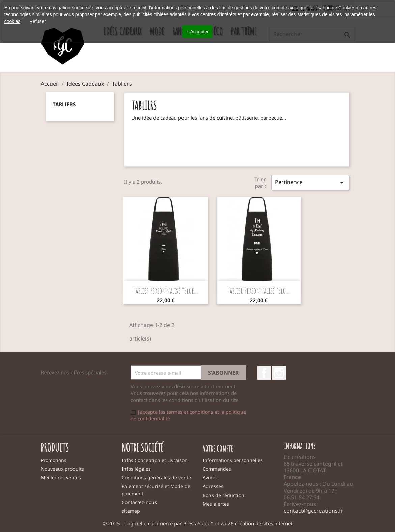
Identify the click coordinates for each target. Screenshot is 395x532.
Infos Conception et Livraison (155, 460)
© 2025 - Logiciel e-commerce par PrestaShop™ (159, 523)
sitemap (131, 511)
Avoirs (210, 478)
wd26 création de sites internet (257, 523)
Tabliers (64, 104)
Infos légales (136, 469)
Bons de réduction (223, 495)
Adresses (213, 486)
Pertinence (310, 183)
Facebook (264, 373)
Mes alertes (216, 504)
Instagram (279, 373)
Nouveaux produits (62, 469)
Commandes (217, 469)
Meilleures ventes (61, 478)
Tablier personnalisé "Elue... (166, 291)
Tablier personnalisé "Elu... (259, 291)
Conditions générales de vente (156, 478)
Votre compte (218, 449)
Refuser (38, 21)
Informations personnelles (233, 460)
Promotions (54, 460)
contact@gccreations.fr (314, 511)
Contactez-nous (139, 502)
